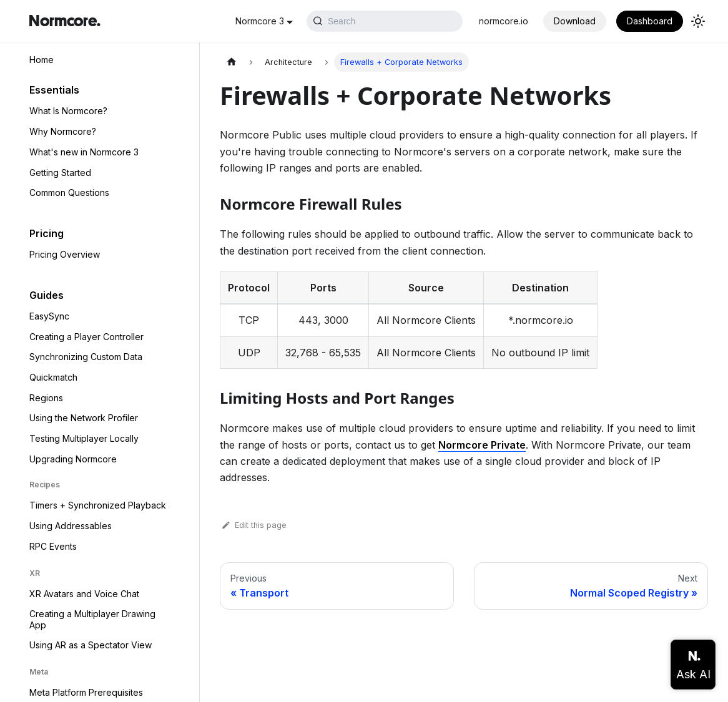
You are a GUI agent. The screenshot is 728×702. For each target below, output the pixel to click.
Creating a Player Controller (86, 337)
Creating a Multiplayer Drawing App (92, 619)
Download (575, 21)
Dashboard (650, 21)
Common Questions (69, 193)
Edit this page (253, 525)
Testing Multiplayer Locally (84, 438)
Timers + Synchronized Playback (98, 505)
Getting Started (60, 173)
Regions (46, 398)
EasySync (49, 316)
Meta (39, 672)
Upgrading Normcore (73, 459)
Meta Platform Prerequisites (86, 692)
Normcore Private (482, 445)
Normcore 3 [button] (260, 21)
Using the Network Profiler (84, 418)
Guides (47, 295)
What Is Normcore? (68, 111)
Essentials (54, 90)
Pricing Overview (65, 254)
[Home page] (232, 62)
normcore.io (504, 21)
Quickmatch (53, 377)
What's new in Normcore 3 (84, 152)
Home (42, 60)
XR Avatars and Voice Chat (84, 594)
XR (35, 573)
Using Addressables (71, 526)
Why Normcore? (63, 131)
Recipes (45, 485)
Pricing (47, 233)
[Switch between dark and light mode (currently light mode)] (698, 21)
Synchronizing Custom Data (86, 357)
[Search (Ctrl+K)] (385, 21)
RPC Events (53, 546)
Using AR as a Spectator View (91, 645)
